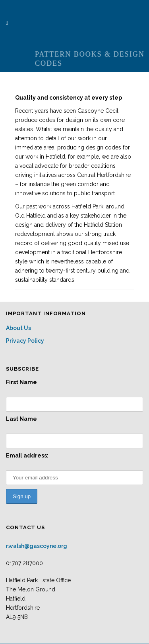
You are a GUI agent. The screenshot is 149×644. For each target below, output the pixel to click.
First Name (21, 382)
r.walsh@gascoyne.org (37, 546)
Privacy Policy (25, 341)
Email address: (27, 456)
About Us (18, 328)
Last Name (21, 419)
